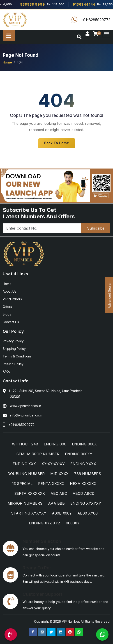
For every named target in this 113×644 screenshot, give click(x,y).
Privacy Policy (13, 341)
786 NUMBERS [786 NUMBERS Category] (88, 474)
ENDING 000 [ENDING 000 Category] (55, 444)
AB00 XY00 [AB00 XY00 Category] (88, 513)
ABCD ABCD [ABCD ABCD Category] (84, 493)
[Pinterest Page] (70, 632)
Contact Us (11, 322)
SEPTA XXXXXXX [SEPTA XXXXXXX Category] (30, 493)
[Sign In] (88, 34)
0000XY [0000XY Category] (73, 523)
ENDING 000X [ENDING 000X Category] (84, 444)
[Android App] (56, 186)
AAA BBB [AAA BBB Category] (56, 503)
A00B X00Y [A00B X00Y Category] (62, 513)
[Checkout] (97, 34)
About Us (9, 291)
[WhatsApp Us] (102, 634)
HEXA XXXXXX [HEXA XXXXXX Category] (83, 484)
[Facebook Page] (33, 632)
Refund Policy (13, 364)
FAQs (7, 371)
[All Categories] (9, 35)
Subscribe (96, 228)
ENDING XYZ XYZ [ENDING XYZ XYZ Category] (45, 523)
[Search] (79, 37)
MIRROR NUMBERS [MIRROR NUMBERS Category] (25, 503)
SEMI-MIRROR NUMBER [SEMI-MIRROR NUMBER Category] (38, 454)
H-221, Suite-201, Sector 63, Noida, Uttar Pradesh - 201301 (47, 394)
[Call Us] (11, 634)
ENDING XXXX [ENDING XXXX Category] (83, 464)
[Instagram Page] (42, 632)
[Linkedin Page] (61, 632)
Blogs (7, 314)
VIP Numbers (12, 299)
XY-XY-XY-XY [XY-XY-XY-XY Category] (53, 464)
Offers (7, 307)
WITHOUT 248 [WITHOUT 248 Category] (25, 444)
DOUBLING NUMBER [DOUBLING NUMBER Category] (26, 474)
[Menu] (106, 34)
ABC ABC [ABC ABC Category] (59, 493)
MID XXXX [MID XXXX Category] (59, 474)
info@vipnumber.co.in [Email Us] (26, 415)
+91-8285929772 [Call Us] (22, 425)
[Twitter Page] (51, 632)
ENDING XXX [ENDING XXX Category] (24, 464)
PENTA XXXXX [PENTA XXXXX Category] (51, 484)
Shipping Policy (14, 349)
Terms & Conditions (17, 356)
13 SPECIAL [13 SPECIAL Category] (22, 484)
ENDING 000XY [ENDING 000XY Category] (79, 454)
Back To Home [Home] (57, 143)
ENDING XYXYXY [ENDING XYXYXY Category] (86, 503)
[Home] (15, 20)
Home (7, 62)
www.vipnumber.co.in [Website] (25, 406)
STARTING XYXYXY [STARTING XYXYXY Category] (29, 513)
